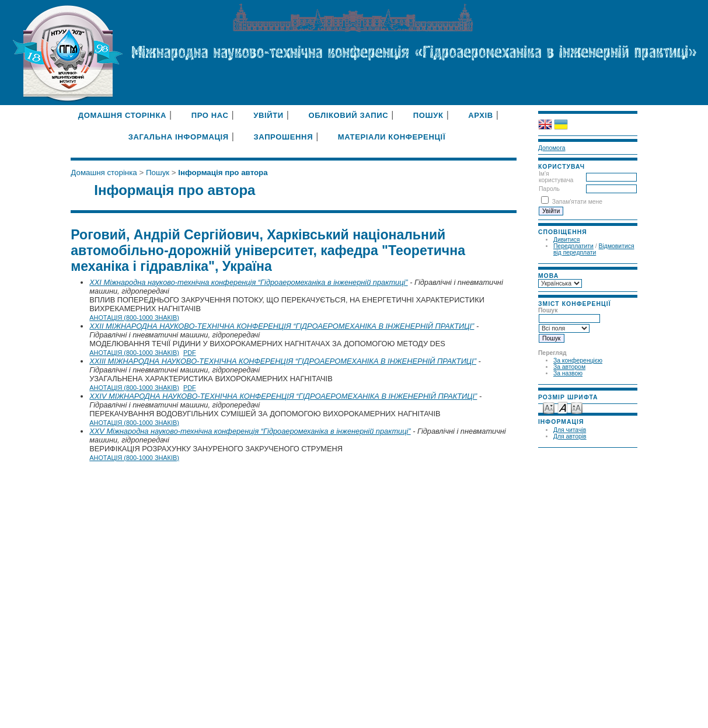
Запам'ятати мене (577, 202)
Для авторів (570, 436)
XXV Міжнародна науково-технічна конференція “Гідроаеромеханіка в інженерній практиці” (250, 431)
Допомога (552, 148)
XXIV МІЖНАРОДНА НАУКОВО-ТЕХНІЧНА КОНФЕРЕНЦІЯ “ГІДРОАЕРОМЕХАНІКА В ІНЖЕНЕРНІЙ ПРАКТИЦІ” (283, 396)
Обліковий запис (348, 115)
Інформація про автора (223, 173)
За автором (569, 367)
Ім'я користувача (556, 177)
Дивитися (567, 240)
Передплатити (573, 246)
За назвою (568, 373)
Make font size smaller (549, 407)
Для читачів (570, 430)
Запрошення (283, 137)
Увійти (268, 115)
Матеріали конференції (392, 137)
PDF (190, 353)
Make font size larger (577, 407)
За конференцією (578, 360)
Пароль (549, 189)
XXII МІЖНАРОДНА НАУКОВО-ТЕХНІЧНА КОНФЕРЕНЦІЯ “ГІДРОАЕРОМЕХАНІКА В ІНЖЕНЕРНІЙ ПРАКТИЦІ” (282, 326)
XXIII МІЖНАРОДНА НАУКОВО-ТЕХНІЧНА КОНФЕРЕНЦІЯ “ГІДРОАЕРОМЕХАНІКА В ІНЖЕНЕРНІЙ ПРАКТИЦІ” (283, 361)
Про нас (210, 115)
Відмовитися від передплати (594, 249)
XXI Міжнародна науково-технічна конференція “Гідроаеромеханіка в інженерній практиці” (248, 282)
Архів (481, 115)
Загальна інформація (179, 137)
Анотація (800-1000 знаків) (134, 318)
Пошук (428, 115)
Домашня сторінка (122, 115)
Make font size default (563, 407)
